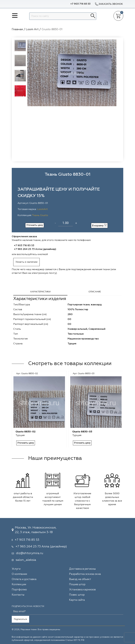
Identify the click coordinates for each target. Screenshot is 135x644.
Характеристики (40, 292)
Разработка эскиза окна (85, 574)
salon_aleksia (26, 560)
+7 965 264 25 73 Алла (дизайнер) (35, 249)
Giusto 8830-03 (82, 432)
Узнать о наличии (26, 262)
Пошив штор (77, 585)
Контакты (18, 595)
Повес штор (77, 595)
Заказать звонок (109, 4)
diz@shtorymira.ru (30, 553)
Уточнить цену (35, 225)
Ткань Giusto (40, 215)
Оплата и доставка (24, 579)
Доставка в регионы (82, 569)
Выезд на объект (80, 579)
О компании (19, 574)
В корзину (99, 225)
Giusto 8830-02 (26, 432)
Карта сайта (77, 600)
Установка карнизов (82, 590)
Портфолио (19, 590)
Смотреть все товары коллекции (70, 364)
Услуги (16, 569)
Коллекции (19, 585)
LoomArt (42, 209)
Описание (95, 292)
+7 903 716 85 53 (80, 4)
